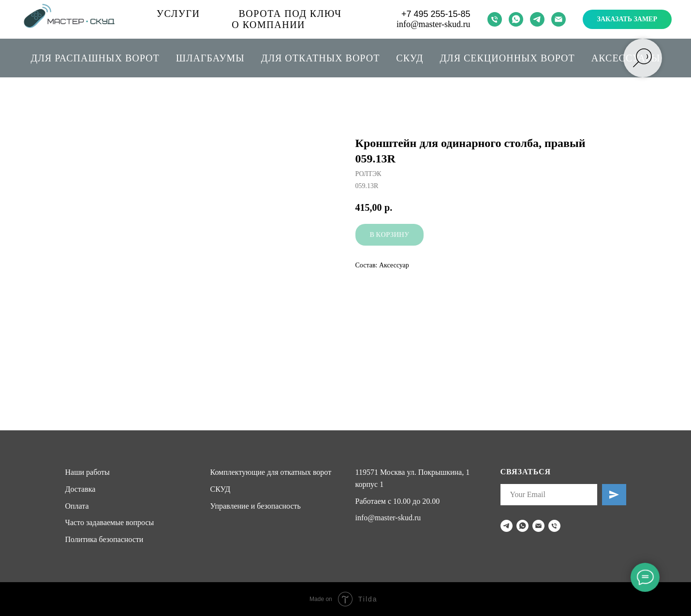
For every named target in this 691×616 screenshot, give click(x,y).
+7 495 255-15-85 (436, 14)
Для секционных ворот (507, 58)
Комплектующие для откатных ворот (271, 472)
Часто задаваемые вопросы (110, 522)
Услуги (178, 14)
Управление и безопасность (256, 506)
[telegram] (537, 19)
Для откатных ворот (321, 58)
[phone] (495, 19)
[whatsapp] (516, 19)
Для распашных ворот (95, 58)
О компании (268, 25)
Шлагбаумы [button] (210, 58)
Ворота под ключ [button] (290, 14)
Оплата (77, 506)
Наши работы (88, 472)
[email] (559, 19)
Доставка (81, 489)
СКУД (410, 58)
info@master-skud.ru (434, 24)
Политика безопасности (104, 539)
